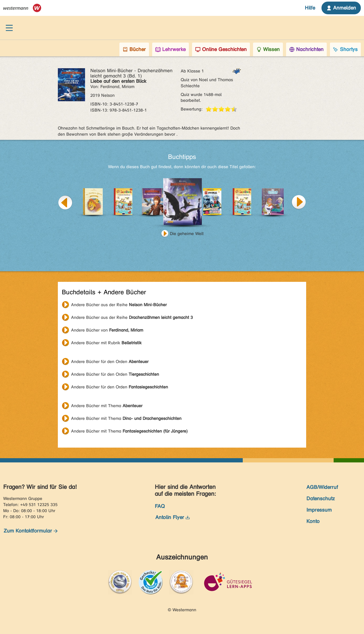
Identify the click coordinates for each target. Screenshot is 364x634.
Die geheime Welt (187, 234)
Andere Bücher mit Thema (107, 406)
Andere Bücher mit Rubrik (106, 343)
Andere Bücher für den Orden (110, 362)
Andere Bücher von (107, 330)
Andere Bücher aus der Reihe (119, 305)
